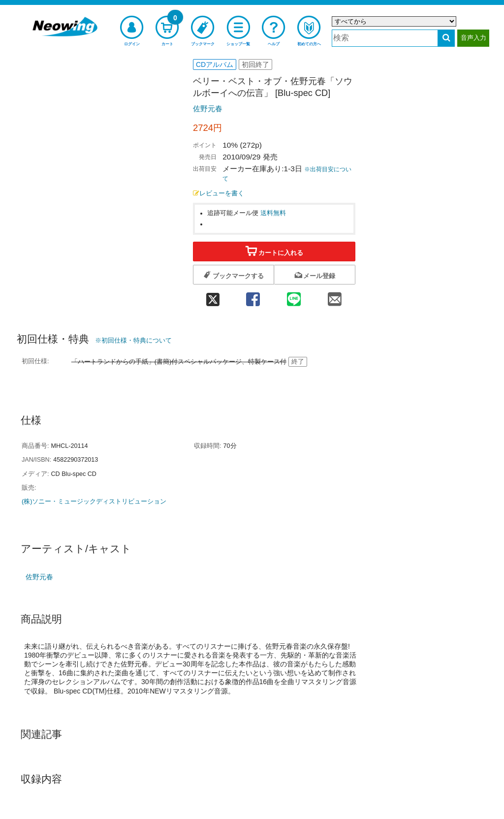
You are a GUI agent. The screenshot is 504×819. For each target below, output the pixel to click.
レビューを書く (219, 193)
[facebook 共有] (253, 296)
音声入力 (473, 38)
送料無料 (273, 213)
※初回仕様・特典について (133, 340)
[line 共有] (294, 296)
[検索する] (446, 38)
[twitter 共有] (213, 296)
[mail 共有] (335, 296)
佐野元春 (208, 109)
